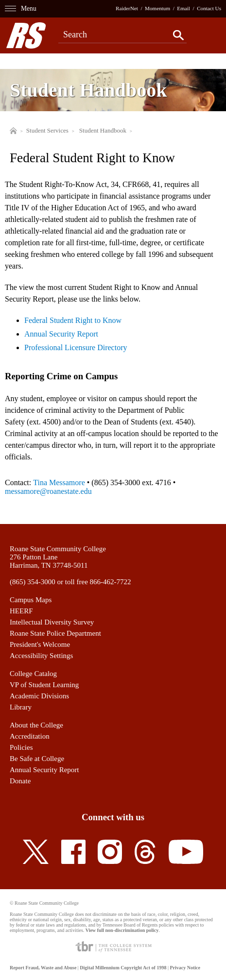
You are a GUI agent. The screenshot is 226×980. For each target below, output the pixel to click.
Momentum (157, 8)
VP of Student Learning (44, 685)
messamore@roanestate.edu (48, 491)
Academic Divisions (39, 696)
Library (21, 707)
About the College (36, 725)
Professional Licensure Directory (76, 347)
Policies (21, 747)
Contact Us (209, 8)
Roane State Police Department (55, 633)
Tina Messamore (59, 482)
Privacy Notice (185, 968)
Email (183, 8)
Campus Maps (31, 600)
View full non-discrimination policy (122, 930)
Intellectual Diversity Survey (52, 622)
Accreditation (30, 736)
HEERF (21, 611)
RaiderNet (127, 8)
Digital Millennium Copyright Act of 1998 (123, 968)
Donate (20, 781)
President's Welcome (40, 644)
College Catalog (33, 674)
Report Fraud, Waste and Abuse (43, 968)
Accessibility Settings (41, 656)
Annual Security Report (61, 334)
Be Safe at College (37, 759)
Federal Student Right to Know (73, 320)
